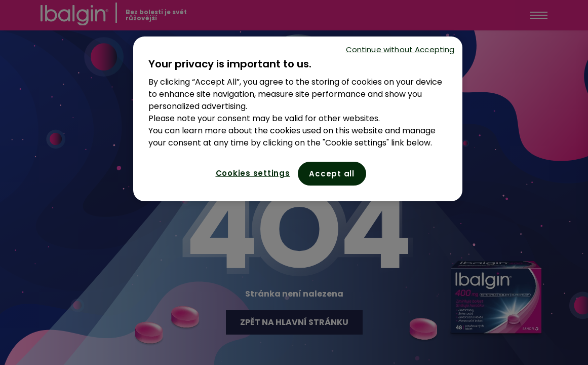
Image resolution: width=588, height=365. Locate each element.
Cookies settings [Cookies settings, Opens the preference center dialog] (253, 173)
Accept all (332, 174)
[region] (298, 119)
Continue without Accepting (400, 49)
